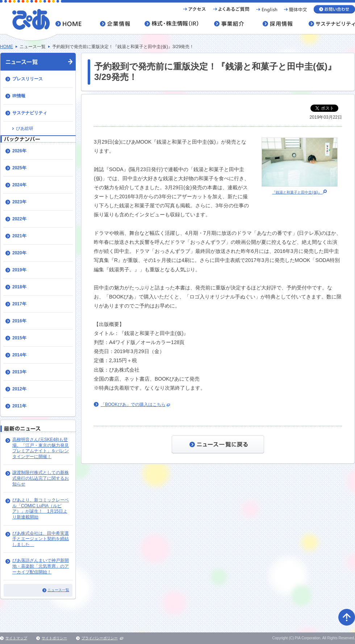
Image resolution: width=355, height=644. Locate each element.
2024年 (19, 185)
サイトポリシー (54, 638)
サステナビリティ (30, 113)
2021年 (19, 236)
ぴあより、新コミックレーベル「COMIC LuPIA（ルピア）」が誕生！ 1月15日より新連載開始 (41, 509)
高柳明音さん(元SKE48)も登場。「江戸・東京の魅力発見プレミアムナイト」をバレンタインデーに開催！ (41, 448)
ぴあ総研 (25, 128)
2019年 (19, 270)
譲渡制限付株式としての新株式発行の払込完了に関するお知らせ (41, 478)
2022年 (19, 219)
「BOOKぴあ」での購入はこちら (133, 404)
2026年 (19, 151)
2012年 (19, 389)
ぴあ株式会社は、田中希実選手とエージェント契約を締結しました (41, 539)
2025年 (19, 168)
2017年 (19, 304)
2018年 (19, 287)
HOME (7, 47)
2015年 (19, 338)
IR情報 (19, 96)
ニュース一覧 (58, 590)
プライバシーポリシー (100, 638)
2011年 (19, 406)
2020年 (19, 253)
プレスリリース (28, 79)
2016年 (19, 321)
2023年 (19, 202)
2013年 (19, 372)
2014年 (19, 355)
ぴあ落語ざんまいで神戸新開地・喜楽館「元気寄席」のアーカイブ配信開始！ (41, 566)
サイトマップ (16, 638)
